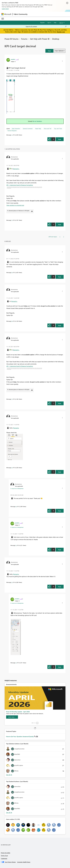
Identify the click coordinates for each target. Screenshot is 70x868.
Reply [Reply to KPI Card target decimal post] (60, 139)
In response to (17, 488)
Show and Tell (48, 129)
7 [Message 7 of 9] (12, 220)
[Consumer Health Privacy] (24, 862)
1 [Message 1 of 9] (12, 135)
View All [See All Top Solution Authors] (9, 775)
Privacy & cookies (6, 853)
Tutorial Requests (12, 131)
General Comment (28, 129)
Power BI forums (11, 39)
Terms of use (4, 856)
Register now (61, 32)
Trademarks (4, 858)
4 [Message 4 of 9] (12, 468)
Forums (24, 39)
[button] (49, 51)
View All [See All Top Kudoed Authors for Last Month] (9, 813)
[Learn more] (12, 717)
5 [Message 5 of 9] (16, 545)
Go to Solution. (37, 121)
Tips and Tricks (58, 129)
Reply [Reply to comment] (60, 225)
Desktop (56, 39)
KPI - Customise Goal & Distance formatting (20, 185)
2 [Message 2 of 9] (12, 582)
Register (42, 23)
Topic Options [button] (59, 51)
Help (55, 23)
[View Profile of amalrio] (13, 59)
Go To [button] (61, 23)
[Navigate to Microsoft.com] (6, 14)
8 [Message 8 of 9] (12, 321)
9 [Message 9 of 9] (12, 272)
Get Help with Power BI (40, 39)
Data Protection (16, 129)
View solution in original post (15, 205)
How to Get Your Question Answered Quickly (20, 737)
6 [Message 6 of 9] (16, 506)
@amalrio (16, 169)
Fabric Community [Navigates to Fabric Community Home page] (21, 14)
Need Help (38, 129)
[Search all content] (46, 27)
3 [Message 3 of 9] (16, 663)
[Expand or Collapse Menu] (3, 19)
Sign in (49, 23)
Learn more (5, 9)
